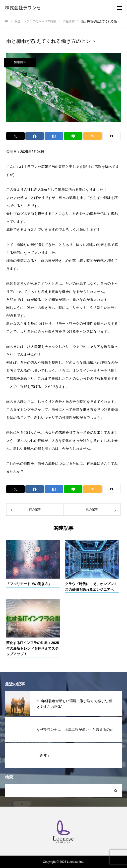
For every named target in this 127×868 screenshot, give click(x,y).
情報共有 (20, 62)
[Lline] (73, 136)
